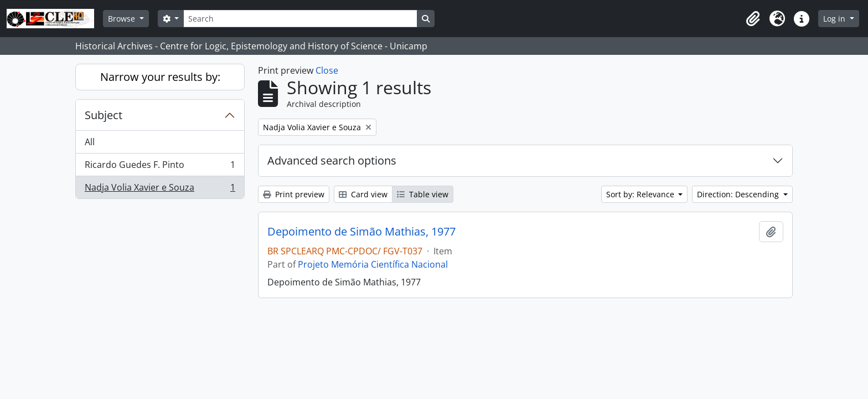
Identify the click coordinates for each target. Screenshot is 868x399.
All (90, 142)
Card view (363, 194)
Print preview (294, 194)
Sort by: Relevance (641, 194)
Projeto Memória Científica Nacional (373, 264)
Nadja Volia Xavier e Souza (160, 190)
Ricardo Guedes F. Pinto (160, 167)
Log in (835, 19)
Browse (123, 19)
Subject (104, 115)
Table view (423, 194)
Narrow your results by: (160, 77)
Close (327, 70)
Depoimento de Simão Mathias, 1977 (361, 232)
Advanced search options (332, 160)
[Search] (300, 19)
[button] (753, 19)
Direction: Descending (739, 194)
